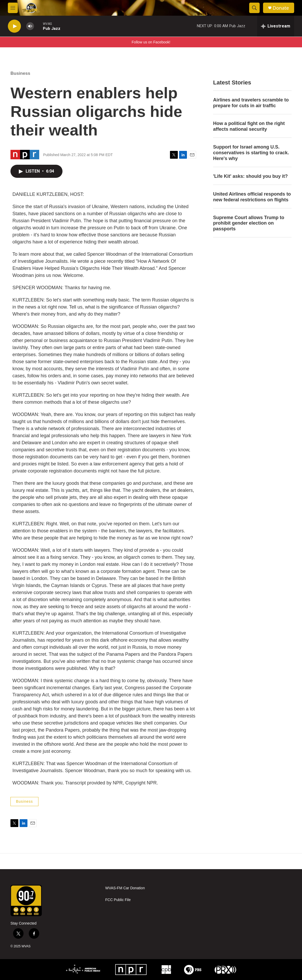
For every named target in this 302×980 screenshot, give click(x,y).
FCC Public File (118, 900)
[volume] (30, 26)
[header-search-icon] (254, 8)
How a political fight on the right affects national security (249, 126)
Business (20, 73)
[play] (14, 26)
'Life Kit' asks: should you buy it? (250, 176)
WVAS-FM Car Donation (125, 888)
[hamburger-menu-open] (13, 8)
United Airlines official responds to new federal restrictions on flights (252, 197)
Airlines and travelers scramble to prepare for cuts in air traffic (251, 103)
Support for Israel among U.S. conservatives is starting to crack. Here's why (251, 153)
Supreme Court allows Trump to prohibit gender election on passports (249, 223)
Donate (281, 8)
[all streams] (276, 26)
